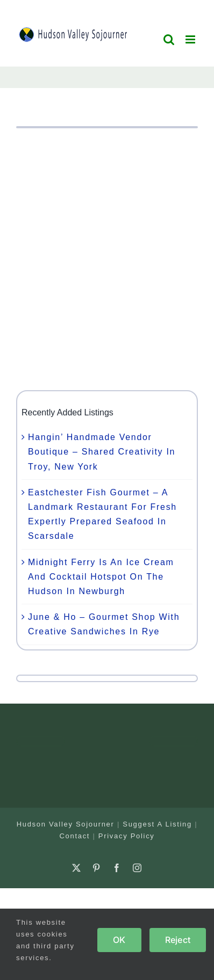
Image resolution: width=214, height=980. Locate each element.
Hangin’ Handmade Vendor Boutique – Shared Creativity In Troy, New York (102, 452)
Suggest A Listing (157, 824)
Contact (74, 836)
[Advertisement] (107, 259)
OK (119, 940)
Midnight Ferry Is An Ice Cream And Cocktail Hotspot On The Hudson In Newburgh (101, 577)
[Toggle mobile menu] (192, 39)
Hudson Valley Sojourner (66, 824)
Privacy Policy (127, 836)
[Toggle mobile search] (169, 39)
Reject (178, 940)
